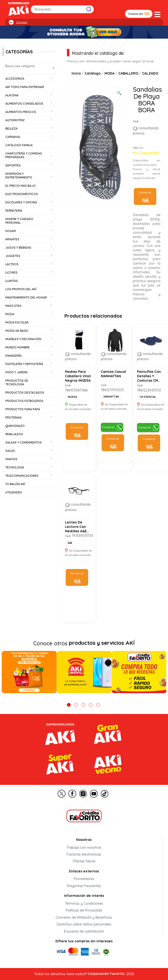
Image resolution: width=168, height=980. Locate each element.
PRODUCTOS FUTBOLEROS (24, 401)
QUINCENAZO (15, 426)
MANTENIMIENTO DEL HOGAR (26, 297)
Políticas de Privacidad (84, 911)
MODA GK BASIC (17, 331)
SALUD (10, 451)
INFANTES (12, 239)
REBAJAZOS (14, 434)
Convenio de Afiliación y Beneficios (84, 917)
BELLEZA (11, 128)
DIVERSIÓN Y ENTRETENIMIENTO (19, 176)
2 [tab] (76, 705)
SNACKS (11, 459)
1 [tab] (69, 705)
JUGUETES (13, 256)
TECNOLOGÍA (15, 467)
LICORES (11, 273)
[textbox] (30, 66)
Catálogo (93, 74)
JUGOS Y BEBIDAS (18, 248)
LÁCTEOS (12, 264)
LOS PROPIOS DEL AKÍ (21, 289)
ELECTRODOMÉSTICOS (22, 194)
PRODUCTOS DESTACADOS (25, 393)
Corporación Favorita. (106, 974)
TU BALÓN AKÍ (15, 484)
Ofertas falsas (84, 861)
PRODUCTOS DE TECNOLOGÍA (17, 382)
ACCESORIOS (15, 79)
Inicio (76, 74)
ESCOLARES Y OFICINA (21, 202)
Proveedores (84, 879)
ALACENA (12, 95)
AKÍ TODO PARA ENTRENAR (25, 87)
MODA (10, 314)
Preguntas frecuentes (84, 886)
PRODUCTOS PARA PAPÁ (23, 409)
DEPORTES (13, 165)
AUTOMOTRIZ (15, 120)
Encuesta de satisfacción (84, 931)
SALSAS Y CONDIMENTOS (24, 442)
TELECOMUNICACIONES (22, 476)
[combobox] (30, 68)
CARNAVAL (13, 137)
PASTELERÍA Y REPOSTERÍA (24, 364)
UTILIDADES (14, 492)
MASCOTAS (13, 306)
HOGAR (11, 231)
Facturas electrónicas (84, 854)
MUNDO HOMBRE (18, 347)
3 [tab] (83, 705)
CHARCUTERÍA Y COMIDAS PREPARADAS (24, 155)
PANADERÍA (14, 356)
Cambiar (22, 22)
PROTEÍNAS (14, 418)
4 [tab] (91, 705)
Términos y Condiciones (84, 903)
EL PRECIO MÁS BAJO (21, 186)
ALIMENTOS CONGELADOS (24, 104)
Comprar (145, 192)
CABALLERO (128, 74)
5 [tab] (98, 705)
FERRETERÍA (14, 211)
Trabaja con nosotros (84, 847)
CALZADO (150, 74)
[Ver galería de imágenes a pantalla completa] (119, 92)
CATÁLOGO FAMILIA (19, 145)
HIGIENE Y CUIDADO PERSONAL (19, 221)
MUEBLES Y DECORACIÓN (23, 339)
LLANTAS (12, 281)
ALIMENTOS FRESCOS (21, 112)
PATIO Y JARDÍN (16, 372)
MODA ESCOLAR (17, 322)
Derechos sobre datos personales (84, 924)
